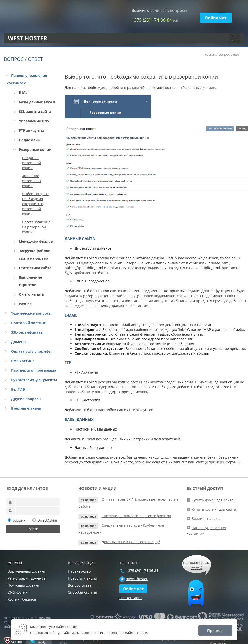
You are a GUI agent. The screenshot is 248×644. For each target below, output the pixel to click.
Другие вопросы (26, 399)
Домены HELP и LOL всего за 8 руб (131, 542)
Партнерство (79, 571)
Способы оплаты (82, 592)
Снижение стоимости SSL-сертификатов (136, 516)
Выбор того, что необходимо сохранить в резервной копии (36, 204)
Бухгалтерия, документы (34, 380)
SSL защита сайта (35, 112)
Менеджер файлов (36, 241)
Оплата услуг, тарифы (31, 351)
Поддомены (30, 140)
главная (210, 54)
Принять (215, 631)
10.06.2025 (89, 526)
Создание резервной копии (31, 163)
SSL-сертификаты (27, 332)
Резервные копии (35, 150)
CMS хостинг (23, 361)
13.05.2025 (89, 543)
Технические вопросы (31, 313)
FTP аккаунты (31, 131)
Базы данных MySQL (37, 102)
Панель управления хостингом (27, 79)
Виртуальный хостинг (26, 571)
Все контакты (131, 598)
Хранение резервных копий (32, 181)
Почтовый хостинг (28, 323)
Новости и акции (82, 578)
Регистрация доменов (26, 578)
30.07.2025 (89, 517)
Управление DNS (34, 121)
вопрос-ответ (229, 54)
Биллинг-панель (26, 408)
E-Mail (24, 92)
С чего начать (31, 294)
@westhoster (137, 579)
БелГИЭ (18, 389)
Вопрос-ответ (80, 585)
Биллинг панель (206, 518)
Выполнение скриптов (30, 281)
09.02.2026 (89, 500)
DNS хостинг (18, 592)
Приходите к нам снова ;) (196, 565)
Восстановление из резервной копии (36, 227)
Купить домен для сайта (213, 500)
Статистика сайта (35, 268)
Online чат (216, 18)
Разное (25, 304)
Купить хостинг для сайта (214, 509)
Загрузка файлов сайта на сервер (35, 254)
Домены (19, 342)
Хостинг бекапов (22, 599)
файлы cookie (66, 627)
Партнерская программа (34, 370)
